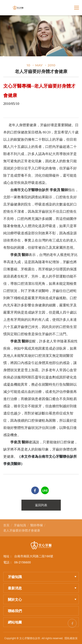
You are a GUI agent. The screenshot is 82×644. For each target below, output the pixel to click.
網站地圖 (15, 622)
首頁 (6, 525)
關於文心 (42, 599)
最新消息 (42, 588)
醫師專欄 (37, 525)
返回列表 (41, 505)
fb (72, 623)
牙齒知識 (20, 525)
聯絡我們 (15, 611)
